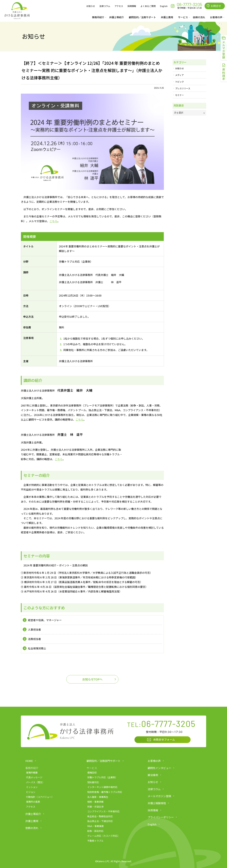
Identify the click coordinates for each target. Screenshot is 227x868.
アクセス (119, 6)
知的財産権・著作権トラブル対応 (105, 792)
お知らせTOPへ (92, 679)
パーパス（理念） (35, 782)
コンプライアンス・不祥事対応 (103, 811)
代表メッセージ (34, 777)
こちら (53, 221)
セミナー (180, 95)
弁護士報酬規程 (157, 803)
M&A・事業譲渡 (95, 826)
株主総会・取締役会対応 (100, 816)
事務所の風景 (33, 802)
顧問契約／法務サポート (142, 17)
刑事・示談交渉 (95, 807)
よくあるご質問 (148, 6)
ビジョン (31, 792)
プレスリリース (183, 88)
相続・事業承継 (95, 802)
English (164, 6)
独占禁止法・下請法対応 (100, 821)
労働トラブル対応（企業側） (102, 777)
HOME (29, 761)
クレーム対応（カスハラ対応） (104, 836)
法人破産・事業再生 (98, 797)
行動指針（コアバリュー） (40, 797)
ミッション (32, 787)
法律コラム (105, 6)
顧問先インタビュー (159, 768)
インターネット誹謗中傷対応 (102, 787)
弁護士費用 (167, 17)
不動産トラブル (95, 841)
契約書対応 (93, 782)
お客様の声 (154, 761)
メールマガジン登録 (159, 796)
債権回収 (92, 772)
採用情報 (132, 6)
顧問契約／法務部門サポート (104, 761)
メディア (179, 75)
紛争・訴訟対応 (95, 831)
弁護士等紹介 (117, 17)
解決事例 (153, 775)
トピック (180, 82)
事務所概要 (32, 772)
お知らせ (91, 6)
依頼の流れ (199, 17)
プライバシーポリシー (161, 817)
